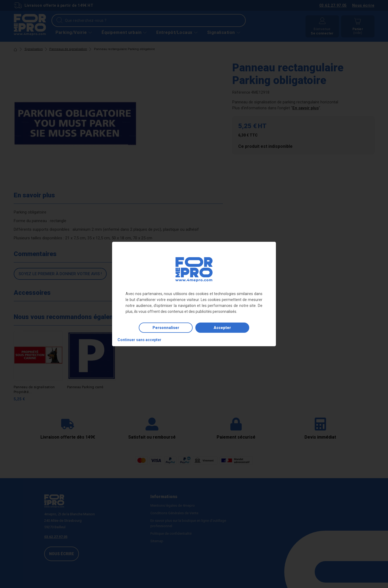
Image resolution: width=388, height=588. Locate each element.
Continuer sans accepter (139, 340)
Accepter (222, 328)
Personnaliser (166, 328)
